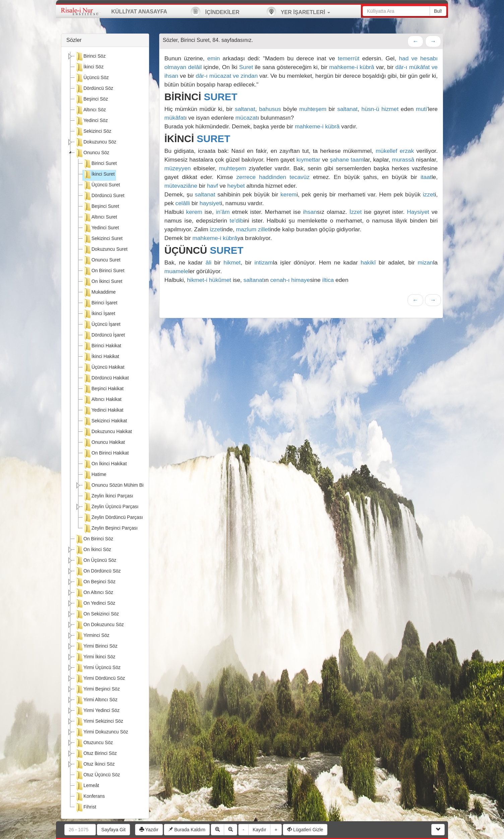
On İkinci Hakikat (105, 464)
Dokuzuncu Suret (105, 250)
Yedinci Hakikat (103, 411)
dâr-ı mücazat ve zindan (227, 76)
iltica (328, 280)
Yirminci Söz (92, 636)
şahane (339, 160)
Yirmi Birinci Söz (96, 647)
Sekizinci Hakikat (105, 421)
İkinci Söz (89, 67)
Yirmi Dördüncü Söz (100, 679)
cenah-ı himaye (290, 280)
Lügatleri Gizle (305, 830)
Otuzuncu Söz (94, 743)
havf (213, 186)
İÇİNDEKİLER (215, 11)
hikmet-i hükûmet (209, 280)
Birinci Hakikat (102, 346)
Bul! (438, 11)
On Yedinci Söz (95, 604)
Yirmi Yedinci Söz (97, 711)
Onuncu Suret (102, 260)
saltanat (245, 109)
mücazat (246, 118)
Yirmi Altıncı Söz (96, 700)
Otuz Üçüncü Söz (97, 775)
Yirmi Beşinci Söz (97, 690)
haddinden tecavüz (284, 177)
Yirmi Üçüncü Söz (98, 668)
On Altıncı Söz (94, 593)
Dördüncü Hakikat (106, 378)
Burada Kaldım (187, 830)
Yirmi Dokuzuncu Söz (101, 732)
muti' (422, 109)
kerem (289, 194)
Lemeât (87, 786)
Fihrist (85, 807)
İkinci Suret (99, 175)
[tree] (105, 433)
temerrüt (349, 58)
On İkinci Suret (103, 282)
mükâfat (175, 118)
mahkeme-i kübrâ (352, 67)
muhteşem (313, 109)
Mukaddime (99, 293)
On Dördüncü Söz (98, 572)
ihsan (310, 212)
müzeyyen (178, 168)
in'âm (223, 212)
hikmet (232, 262)
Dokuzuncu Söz (96, 142)
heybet (236, 186)
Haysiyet (418, 212)
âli (208, 262)
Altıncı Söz (90, 110)
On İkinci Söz (93, 550)
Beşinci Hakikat (103, 389)
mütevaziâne (181, 186)
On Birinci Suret (104, 271)
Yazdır (149, 830)
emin (214, 58)
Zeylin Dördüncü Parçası (113, 518)
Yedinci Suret (101, 228)
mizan (425, 262)
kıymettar (308, 160)
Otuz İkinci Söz (95, 765)
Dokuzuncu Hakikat (107, 432)
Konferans (90, 797)
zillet (264, 229)
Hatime (94, 475)
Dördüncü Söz (94, 89)
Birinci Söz (90, 57)
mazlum (246, 229)
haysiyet (210, 203)
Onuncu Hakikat (104, 443)
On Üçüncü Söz (96, 561)
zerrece (246, 177)
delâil (195, 67)
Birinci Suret (100, 164)
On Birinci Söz (94, 539)
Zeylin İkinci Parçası (108, 496)
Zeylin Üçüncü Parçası (111, 507)
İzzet (356, 212)
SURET (220, 97)
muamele (176, 271)
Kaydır (259, 830)
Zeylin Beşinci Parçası (110, 529)
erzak (407, 151)
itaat (426, 177)
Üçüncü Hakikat (104, 368)
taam (357, 160)
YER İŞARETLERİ (298, 11)
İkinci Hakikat (101, 357)
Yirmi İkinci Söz (95, 657)
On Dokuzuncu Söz (99, 625)
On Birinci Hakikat (106, 454)
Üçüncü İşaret (102, 325)
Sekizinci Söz (93, 132)
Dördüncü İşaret (104, 336)
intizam (264, 262)
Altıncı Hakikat (102, 400)
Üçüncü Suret (101, 185)
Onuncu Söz (92, 153)
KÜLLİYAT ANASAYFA (139, 12)
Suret (246, 67)
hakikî (368, 262)
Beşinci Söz (91, 100)
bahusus (270, 109)
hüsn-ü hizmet (380, 109)
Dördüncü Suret (104, 196)
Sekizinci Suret (103, 239)
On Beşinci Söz (95, 582)
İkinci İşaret (99, 314)
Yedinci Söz (91, 121)
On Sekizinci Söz (97, 614)
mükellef (387, 151)
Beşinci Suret (101, 207)
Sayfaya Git (113, 830)
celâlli (182, 203)
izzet (429, 194)
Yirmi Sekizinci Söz (99, 722)
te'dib (236, 221)
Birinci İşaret (100, 303)
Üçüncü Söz (92, 78)
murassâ (403, 160)
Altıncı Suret (100, 218)
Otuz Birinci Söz (96, 754)
